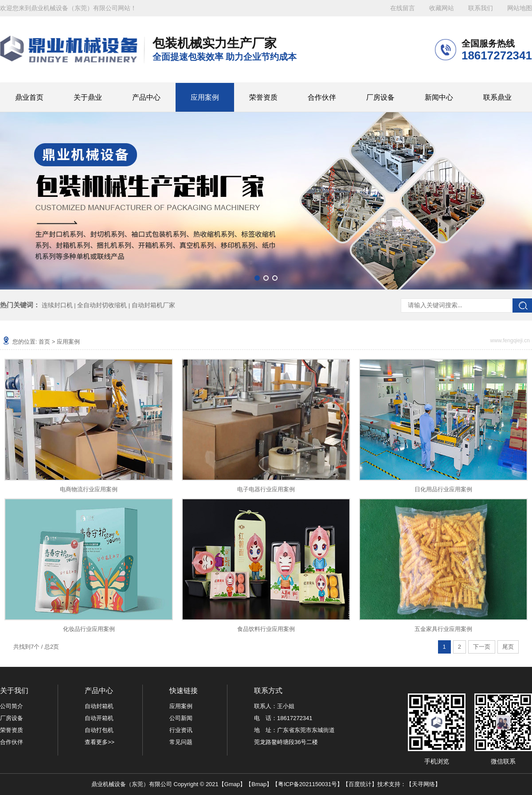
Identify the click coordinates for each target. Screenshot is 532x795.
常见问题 (181, 742)
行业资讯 (181, 730)
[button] (257, 278)
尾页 (508, 647)
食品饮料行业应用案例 (266, 629)
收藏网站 (442, 8)
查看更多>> (100, 742)
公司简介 (12, 706)
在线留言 (403, 8)
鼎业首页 (29, 97)
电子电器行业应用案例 (266, 489)
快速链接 (184, 691)
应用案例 (205, 97)
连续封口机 (57, 305)
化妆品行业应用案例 (89, 629)
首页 (44, 342)
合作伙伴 (322, 97)
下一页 (482, 647)
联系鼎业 (497, 97)
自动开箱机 (99, 718)
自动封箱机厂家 (153, 305)
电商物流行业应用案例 (89, 489)
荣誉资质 (263, 97)
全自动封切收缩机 (102, 305)
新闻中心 (439, 97)
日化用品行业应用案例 (443, 489)
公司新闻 (181, 718)
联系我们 (481, 8)
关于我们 (14, 691)
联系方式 (268, 691)
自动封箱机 (99, 706)
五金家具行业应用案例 (443, 629)
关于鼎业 (88, 97)
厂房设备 (380, 97)
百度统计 (360, 784)
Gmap (232, 784)
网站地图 (520, 8)
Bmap (259, 784)
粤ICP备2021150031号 (307, 784)
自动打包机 (99, 730)
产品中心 (146, 97)
